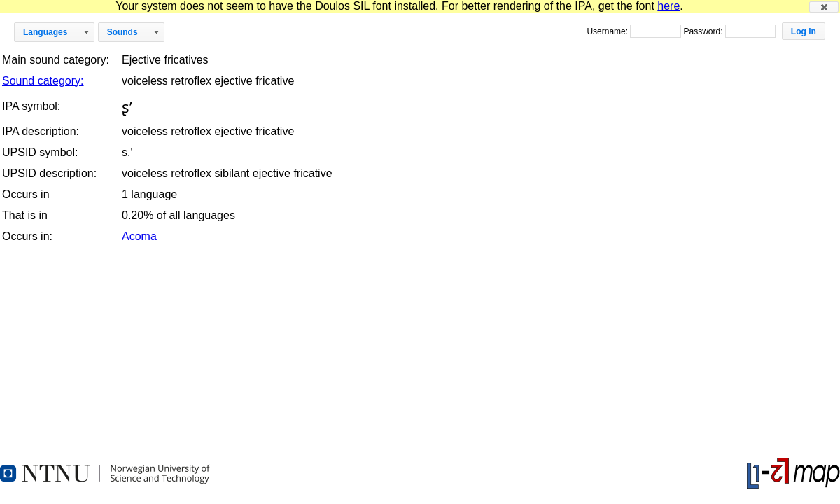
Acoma (139, 236)
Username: (608, 31)
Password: (704, 31)
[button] (824, 7)
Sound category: (43, 81)
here (668, 6)
